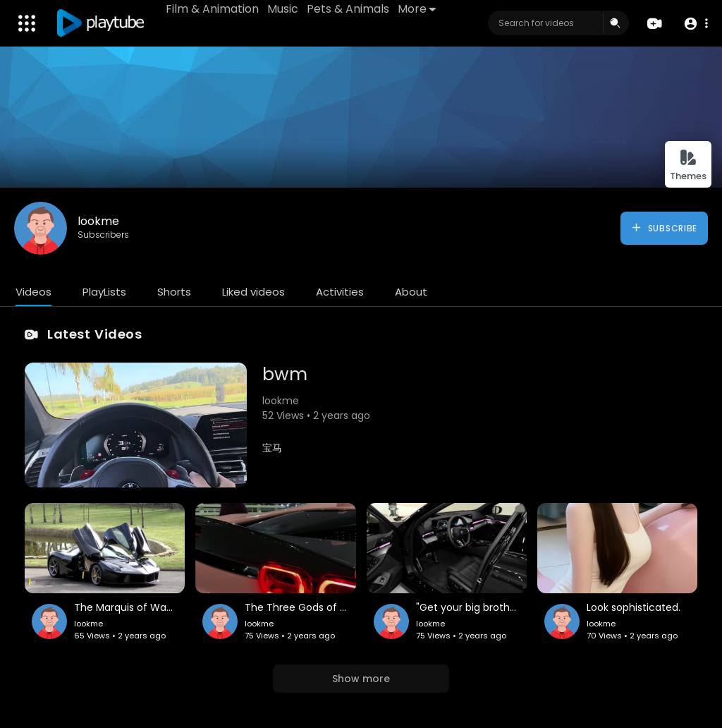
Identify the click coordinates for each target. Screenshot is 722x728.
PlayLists (104, 292)
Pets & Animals (348, 9)
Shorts (174, 292)
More (417, 9)
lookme (98, 221)
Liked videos (253, 292)
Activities (340, 292)
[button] (696, 24)
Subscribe (664, 228)
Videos (33, 292)
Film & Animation (212, 9)
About (411, 292)
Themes (688, 165)
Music (283, 9)
